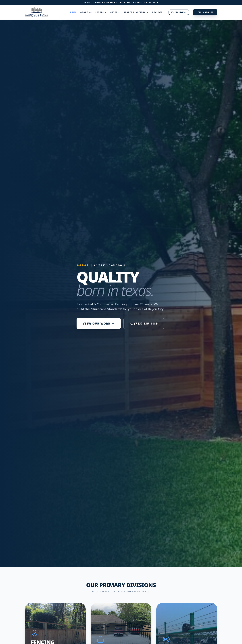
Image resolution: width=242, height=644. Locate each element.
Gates (115, 12)
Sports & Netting (136, 12)
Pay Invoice (179, 12)
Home (73, 12)
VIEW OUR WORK (99, 323)
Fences (101, 12)
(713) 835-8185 (126, 2)
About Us (86, 12)
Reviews (157, 12)
